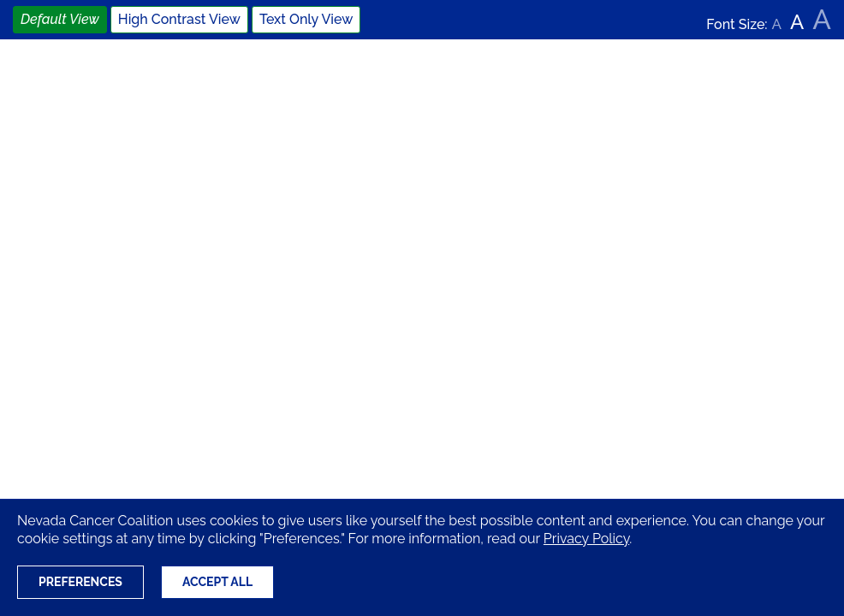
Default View (60, 19)
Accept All (217, 582)
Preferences (80, 582)
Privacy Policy (586, 539)
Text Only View (306, 19)
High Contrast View (179, 19)
